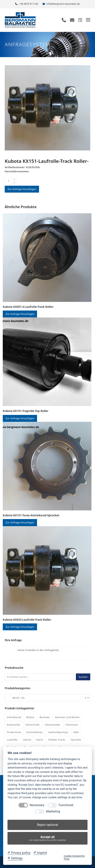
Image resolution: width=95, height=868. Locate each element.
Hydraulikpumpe (58, 732)
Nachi (40, 740)
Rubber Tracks (57, 740)
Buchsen (45, 717)
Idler (76, 732)
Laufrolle (12, 740)
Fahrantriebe (52, 725)
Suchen (83, 677)
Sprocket (76, 740)
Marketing (53, 811)
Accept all (48, 838)
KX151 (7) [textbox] (46, 698)
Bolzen (30, 717)
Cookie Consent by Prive (74, 857)
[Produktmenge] (9, 181)
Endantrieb (14, 725)
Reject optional (47, 825)
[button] (88, 20)
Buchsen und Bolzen (67, 717)
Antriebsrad (14, 717)
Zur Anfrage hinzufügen (22, 189)
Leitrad (27, 740)
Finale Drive (14, 732)
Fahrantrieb (32, 725)
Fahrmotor (72, 725)
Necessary (37, 805)
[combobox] (47, 698)
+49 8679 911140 (28, 4)
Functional (66, 805)
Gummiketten (34, 732)
